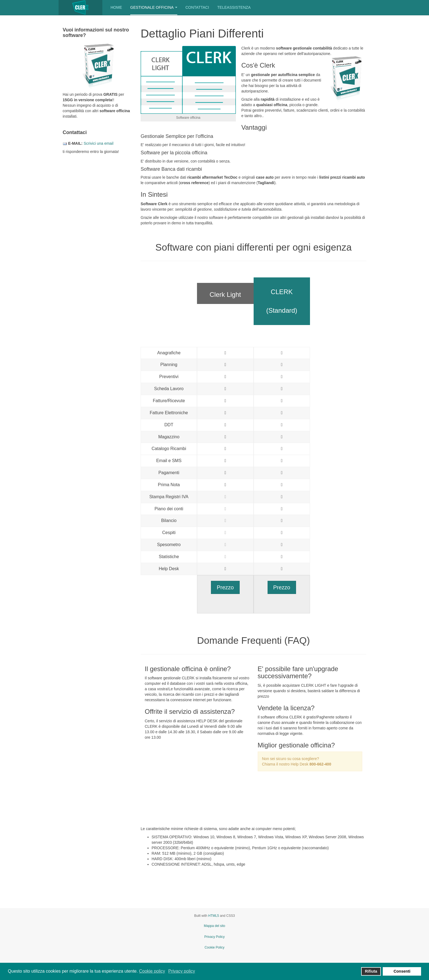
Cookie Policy (215, 947)
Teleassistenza (234, 7)
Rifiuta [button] (371, 971)
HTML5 (214, 916)
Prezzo (225, 587)
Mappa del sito (215, 926)
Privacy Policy (215, 937)
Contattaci (197, 7)
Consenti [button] (402, 971)
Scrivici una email (99, 143)
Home (116, 7)
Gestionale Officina (154, 7)
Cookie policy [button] (152, 971)
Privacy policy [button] (182, 971)
